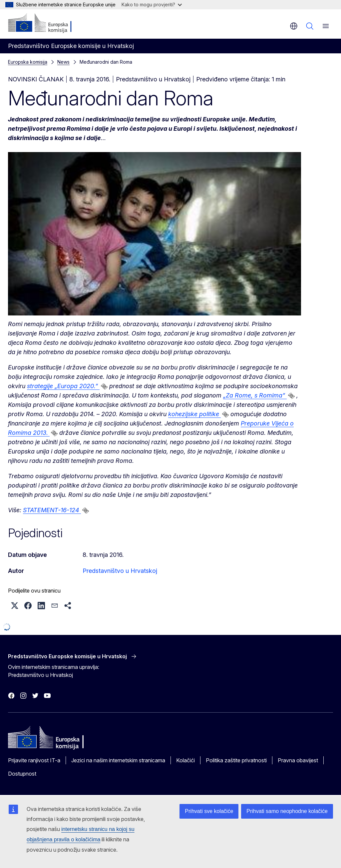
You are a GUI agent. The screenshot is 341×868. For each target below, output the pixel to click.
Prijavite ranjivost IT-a (34, 760)
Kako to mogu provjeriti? (152, 5)
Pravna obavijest (298, 760)
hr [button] (294, 26)
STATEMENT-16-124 (52, 510)
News (63, 62)
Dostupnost (22, 774)
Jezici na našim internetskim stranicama (118, 760)
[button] (15, 606)
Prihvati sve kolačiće (209, 811)
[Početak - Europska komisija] (48, 23)
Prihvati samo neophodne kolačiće (287, 811)
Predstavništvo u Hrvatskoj (120, 571)
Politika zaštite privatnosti (236, 760)
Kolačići (185, 760)
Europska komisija (28, 62)
